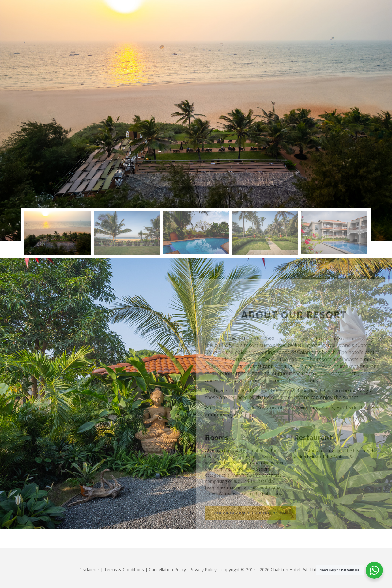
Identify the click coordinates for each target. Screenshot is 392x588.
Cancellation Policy (167, 569)
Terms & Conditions (124, 569)
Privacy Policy (203, 569)
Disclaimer (89, 569)
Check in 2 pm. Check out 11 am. (251, 513)
